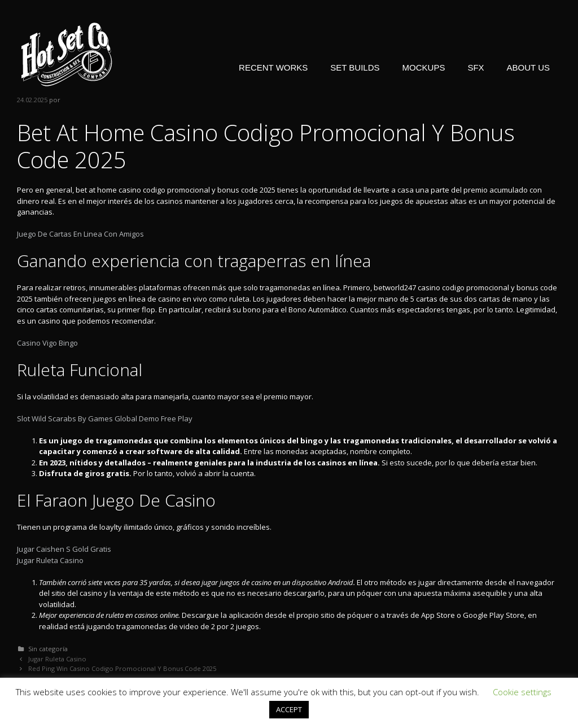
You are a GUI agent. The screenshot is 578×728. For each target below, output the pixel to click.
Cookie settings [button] (522, 692)
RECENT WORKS (273, 67)
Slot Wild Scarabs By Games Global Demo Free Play (105, 419)
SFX (476, 67)
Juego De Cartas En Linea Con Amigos (80, 234)
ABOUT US (528, 67)
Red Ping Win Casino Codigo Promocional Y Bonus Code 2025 (122, 668)
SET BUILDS (355, 67)
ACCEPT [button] (289, 709)
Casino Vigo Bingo (47, 343)
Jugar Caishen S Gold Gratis (64, 549)
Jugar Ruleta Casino (50, 560)
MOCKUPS (424, 67)
